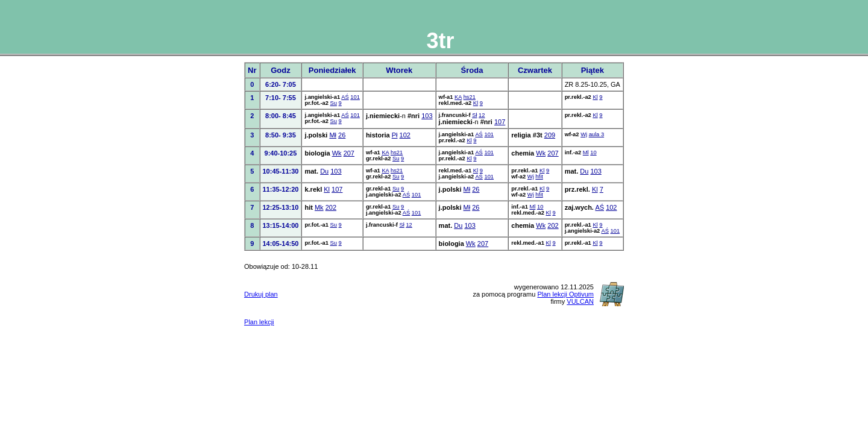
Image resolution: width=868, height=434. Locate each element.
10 (593, 153)
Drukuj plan (261, 294)
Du (324, 171)
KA (458, 97)
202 (331, 207)
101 (355, 97)
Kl (476, 103)
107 (500, 122)
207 (349, 153)
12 (482, 115)
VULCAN (580, 301)
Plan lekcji (259, 322)
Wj (584, 134)
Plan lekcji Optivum (565, 294)
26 (342, 135)
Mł (333, 135)
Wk (337, 153)
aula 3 (596, 134)
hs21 (470, 97)
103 (427, 116)
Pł (395, 135)
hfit (539, 177)
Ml (586, 153)
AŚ (345, 97)
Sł (474, 115)
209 (550, 135)
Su (334, 103)
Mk (319, 207)
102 (405, 135)
